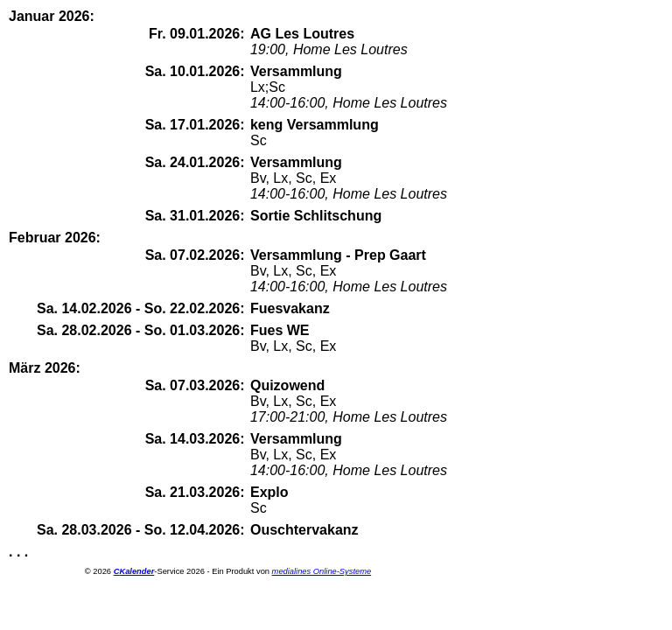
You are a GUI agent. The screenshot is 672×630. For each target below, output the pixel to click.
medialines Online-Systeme (322, 571)
